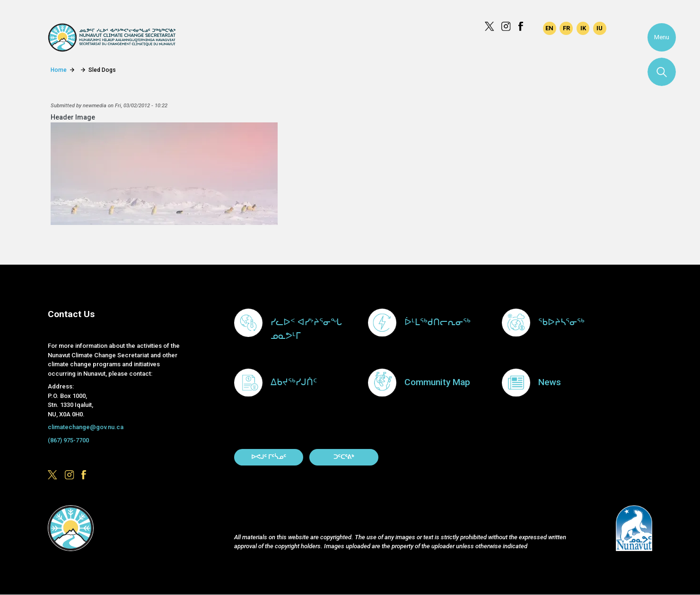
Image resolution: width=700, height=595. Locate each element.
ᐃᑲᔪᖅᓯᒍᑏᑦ (294, 382)
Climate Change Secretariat (111, 38)
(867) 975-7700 (68, 440)
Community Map (437, 382)
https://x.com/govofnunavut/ (490, 26)
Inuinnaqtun (583, 28)
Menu (662, 37)
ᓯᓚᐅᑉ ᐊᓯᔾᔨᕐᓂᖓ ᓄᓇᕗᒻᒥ (306, 329)
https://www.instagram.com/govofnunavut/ (506, 26)
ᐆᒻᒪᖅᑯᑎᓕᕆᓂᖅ (437, 322)
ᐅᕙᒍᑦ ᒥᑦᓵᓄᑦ (269, 457)
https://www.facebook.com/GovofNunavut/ (523, 26)
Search (662, 72)
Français (566, 28)
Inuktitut (600, 28)
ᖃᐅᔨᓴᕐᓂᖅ (561, 322)
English (550, 28)
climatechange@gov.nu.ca (86, 427)
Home (59, 70)
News (550, 382)
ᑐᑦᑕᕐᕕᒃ (344, 457)
